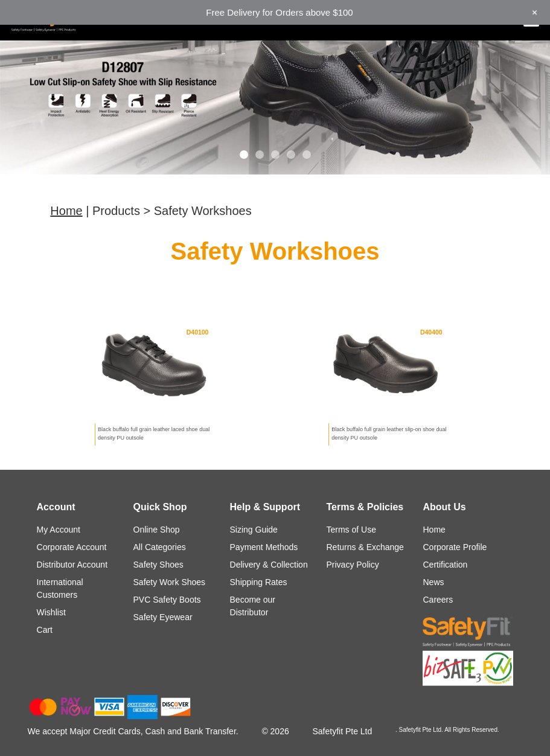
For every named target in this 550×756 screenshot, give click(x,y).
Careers (438, 600)
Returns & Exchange (365, 547)
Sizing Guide (254, 530)
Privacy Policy (353, 565)
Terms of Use (351, 530)
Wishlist (51, 612)
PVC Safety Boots (167, 600)
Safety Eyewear (163, 617)
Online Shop (157, 530)
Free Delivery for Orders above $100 (279, 12)
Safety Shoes (158, 565)
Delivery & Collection (269, 565)
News (433, 582)
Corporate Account (72, 547)
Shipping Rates (259, 582)
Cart (45, 630)
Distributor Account (72, 565)
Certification (445, 565)
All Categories (160, 547)
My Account (59, 530)
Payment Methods (264, 547)
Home (66, 211)
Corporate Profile (455, 547)
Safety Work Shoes (170, 582)
